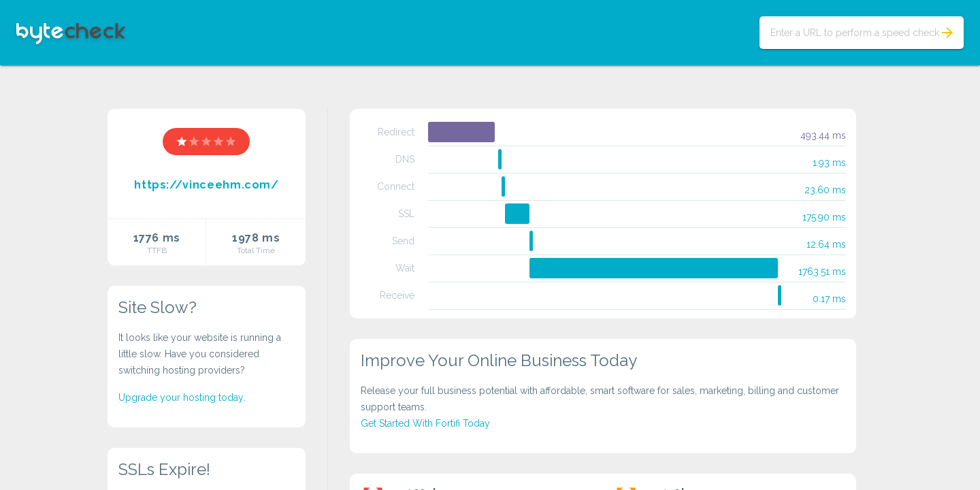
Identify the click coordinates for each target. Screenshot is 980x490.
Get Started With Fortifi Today (425, 423)
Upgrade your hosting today (181, 397)
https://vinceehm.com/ (206, 185)
